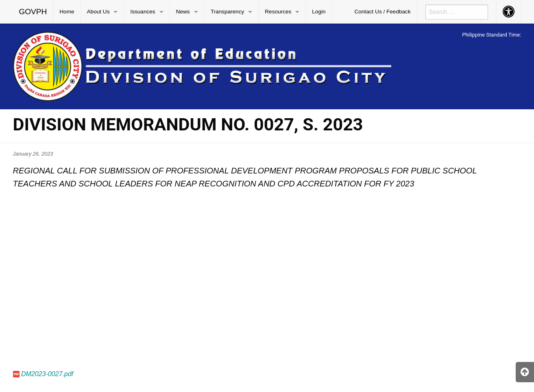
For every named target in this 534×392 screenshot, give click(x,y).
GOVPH (33, 12)
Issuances (143, 12)
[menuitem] (33, 12)
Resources (278, 12)
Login (319, 12)
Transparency (228, 12)
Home (67, 12)
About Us (98, 12)
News (183, 12)
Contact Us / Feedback (382, 12)
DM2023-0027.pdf (47, 374)
